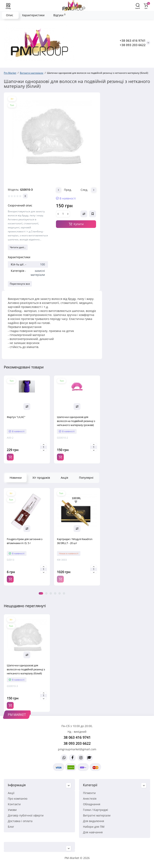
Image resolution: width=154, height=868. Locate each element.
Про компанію (18, 799)
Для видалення (94, 821)
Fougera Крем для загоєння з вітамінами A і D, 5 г (25, 541)
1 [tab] (41, 593)
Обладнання (92, 804)
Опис (10, 15)
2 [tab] (46, 593)
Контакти (14, 804)
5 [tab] (60, 593)
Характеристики (33, 15)
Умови (12, 810)
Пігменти (89, 793)
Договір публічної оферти (26, 815)
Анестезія (90, 799)
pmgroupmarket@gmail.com (77, 749)
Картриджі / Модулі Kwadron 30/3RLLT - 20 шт (75, 541)
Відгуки (59, 15)
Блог (11, 827)
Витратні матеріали (97, 815)
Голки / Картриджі (96, 810)
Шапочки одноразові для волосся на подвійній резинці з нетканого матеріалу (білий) (26, 669)
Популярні (86, 478)
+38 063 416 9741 (133, 40)
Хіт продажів (41, 478)
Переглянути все (20, 284)
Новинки (16, 478)
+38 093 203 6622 (133, 45)
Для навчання (93, 832)
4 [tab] (55, 593)
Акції (11, 793)
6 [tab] (64, 593)
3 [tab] (51, 593)
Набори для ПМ (94, 827)
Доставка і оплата (20, 821)
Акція (64, 478)
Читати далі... (18, 247)
